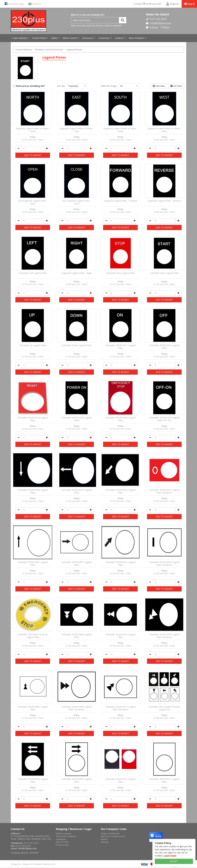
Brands (104, 839)
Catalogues (61, 839)
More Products (138, 39)
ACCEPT (174, 861)
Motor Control (71, 39)
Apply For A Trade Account (113, 836)
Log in (189, 4)
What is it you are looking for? (88, 15)
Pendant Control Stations (49, 50)
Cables (56, 39)
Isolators (121, 39)
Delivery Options (64, 833)
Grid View (159, 86)
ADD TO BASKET (33, 155)
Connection (105, 39)
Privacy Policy (62, 845)
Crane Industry (21, 39)
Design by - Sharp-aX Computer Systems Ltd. (33, 864)
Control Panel (40, 39)
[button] (77, 86)
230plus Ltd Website (110, 833)
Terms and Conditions (66, 836)
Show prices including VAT (30, 86)
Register (173, 4)
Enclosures (89, 39)
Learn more (170, 856)
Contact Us (18, 829)
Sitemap (105, 842)
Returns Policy (62, 842)
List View (176, 86)
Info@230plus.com (160, 23)
